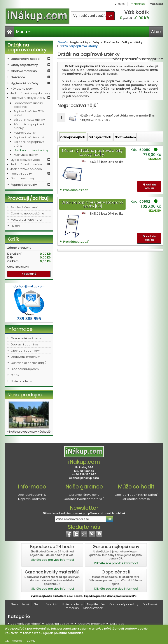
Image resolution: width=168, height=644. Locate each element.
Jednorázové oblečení (26, 169)
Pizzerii (16, 226)
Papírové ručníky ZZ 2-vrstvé (29, 113)
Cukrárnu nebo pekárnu (27, 213)
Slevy (14, 604)
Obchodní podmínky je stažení (136, 495)
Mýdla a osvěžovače (25, 160)
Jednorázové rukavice (26, 164)
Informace (20, 329)
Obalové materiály (24, 71)
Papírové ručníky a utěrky (28, 98)
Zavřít (31, 641)
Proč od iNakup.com (25, 369)
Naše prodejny (21, 381)
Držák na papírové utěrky (31, 150)
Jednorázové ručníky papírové (28, 105)
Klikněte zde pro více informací (52, 560)
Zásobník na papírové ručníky (29, 126)
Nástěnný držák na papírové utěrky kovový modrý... (92, 153)
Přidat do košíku (149, 186)
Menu (23, 32)
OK (7, 641)
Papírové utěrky (25, 133)
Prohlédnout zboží (76, 190)
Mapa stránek (93, 608)
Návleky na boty (22, 89)
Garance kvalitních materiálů (84, 499)
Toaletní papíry (21, 174)
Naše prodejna (25, 395)
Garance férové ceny (26, 338)
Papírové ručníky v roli (29, 137)
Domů (62, 42)
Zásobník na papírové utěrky (29, 144)
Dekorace (18, 77)
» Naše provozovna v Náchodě (29, 432)
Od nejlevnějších (73, 137)
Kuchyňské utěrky (26, 155)
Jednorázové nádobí (25, 59)
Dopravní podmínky (25, 344)
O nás (15, 375)
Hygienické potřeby (24, 83)
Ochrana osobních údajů (28, 363)
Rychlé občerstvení (24, 207)
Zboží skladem (125, 137)
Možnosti (18, 641)
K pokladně (29, 274)
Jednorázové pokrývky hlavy (30, 93)
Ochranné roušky (23, 178)
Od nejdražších (100, 137)
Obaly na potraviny (24, 65)
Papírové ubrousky (24, 185)
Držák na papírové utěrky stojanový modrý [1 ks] (92, 204)
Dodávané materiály (25, 357)
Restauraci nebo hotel (26, 220)
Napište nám (96, 604)
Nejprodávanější (46, 604)
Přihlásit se (137, 4)
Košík (13, 239)
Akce (156, 32)
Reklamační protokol (136, 499)
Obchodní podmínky (25, 351)
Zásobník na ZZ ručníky (29, 120)
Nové (26, 604)
